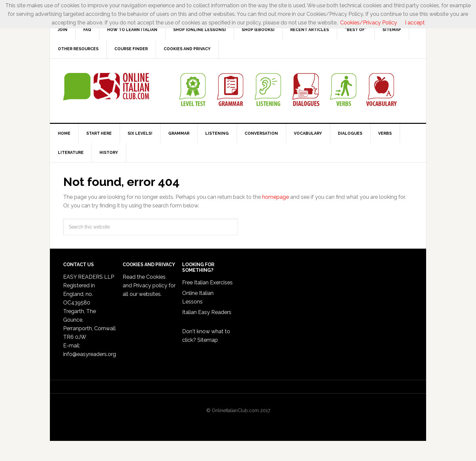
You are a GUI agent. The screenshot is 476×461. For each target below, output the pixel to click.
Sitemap (208, 340)
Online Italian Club (106, 87)
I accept (415, 23)
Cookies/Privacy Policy (369, 23)
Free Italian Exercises (207, 283)
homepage (276, 197)
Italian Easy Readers (207, 312)
